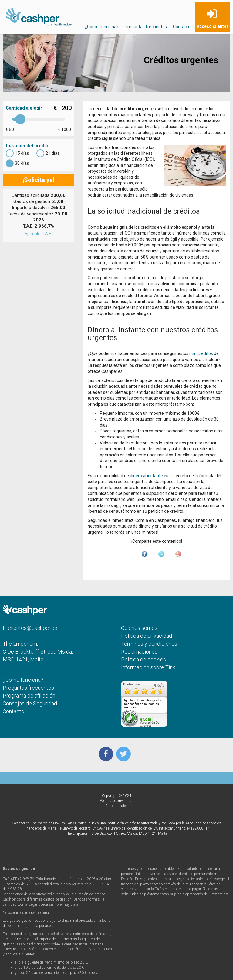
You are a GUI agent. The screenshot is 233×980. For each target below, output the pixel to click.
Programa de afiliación (29, 696)
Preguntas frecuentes (146, 27)
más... (161, 711)
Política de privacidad (147, 636)
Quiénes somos (139, 628)
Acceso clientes (213, 26)
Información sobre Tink (148, 667)
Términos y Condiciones (93, 949)
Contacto (182, 27)
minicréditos (201, 353)
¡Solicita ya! (38, 180)
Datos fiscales (116, 806)
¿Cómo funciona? (102, 27)
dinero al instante (146, 476)
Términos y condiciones (149, 644)
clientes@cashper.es (32, 628)
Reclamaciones (139, 652)
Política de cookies (144, 659)
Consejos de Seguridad (30, 703)
